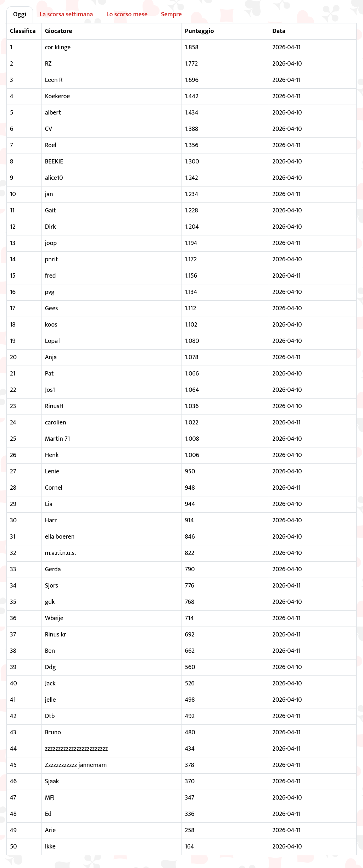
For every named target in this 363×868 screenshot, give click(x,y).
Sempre (171, 15)
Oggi (20, 15)
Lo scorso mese (127, 15)
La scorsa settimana (66, 15)
